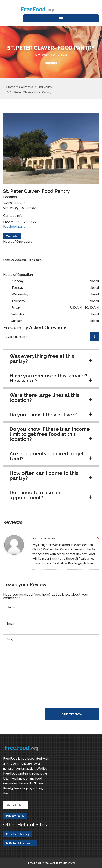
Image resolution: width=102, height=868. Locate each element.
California (26, 87)
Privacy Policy (15, 816)
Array (51, 660)
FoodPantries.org (18, 834)
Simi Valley (44, 87)
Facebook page (14, 226)
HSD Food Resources (20, 843)
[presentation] (35, 700)
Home (11, 87)
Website (12, 236)
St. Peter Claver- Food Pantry (31, 92)
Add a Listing (16, 805)
